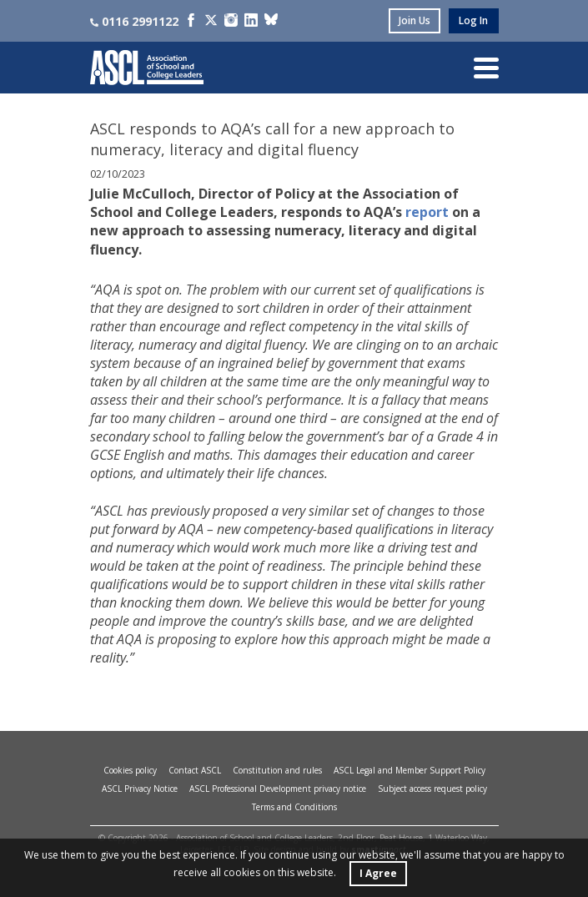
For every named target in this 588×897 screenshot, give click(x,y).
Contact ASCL (195, 770)
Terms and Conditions (294, 807)
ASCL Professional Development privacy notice (278, 789)
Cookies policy (130, 770)
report (427, 212)
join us (415, 20)
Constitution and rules (277, 770)
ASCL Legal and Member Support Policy (410, 770)
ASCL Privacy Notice (140, 789)
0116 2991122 (134, 21)
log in (473, 20)
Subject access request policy (432, 789)
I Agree (378, 873)
